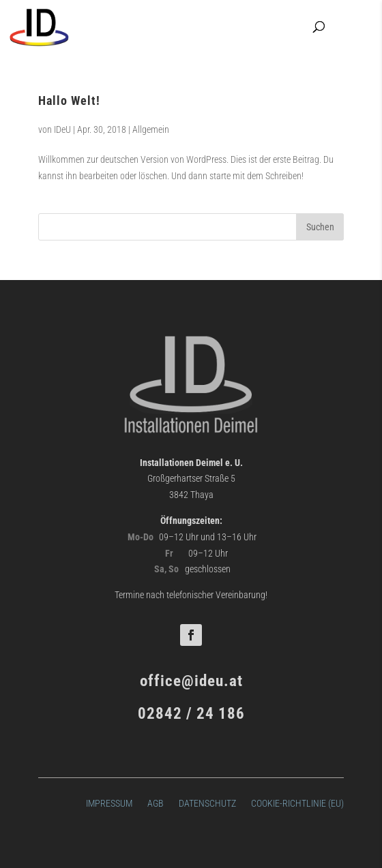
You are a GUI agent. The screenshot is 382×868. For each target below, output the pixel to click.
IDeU (62, 129)
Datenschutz (207, 803)
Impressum (109, 803)
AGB (156, 803)
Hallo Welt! (69, 100)
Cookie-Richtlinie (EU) (297, 803)
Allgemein (151, 129)
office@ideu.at (191, 681)
